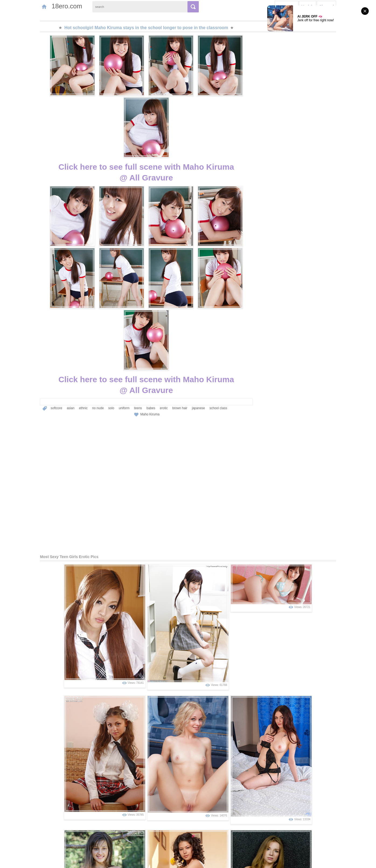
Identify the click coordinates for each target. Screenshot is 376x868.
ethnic (62, 288)
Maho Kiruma (150, 295)
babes (130, 288)
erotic (143, 288)
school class (197, 288)
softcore (35, 288)
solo (90, 288)
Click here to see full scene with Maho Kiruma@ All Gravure (146, 111)
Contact (54, 861)
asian (50, 288)
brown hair (159, 288)
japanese (177, 288)
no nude (77, 288)
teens (117, 288)
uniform (103, 288)
